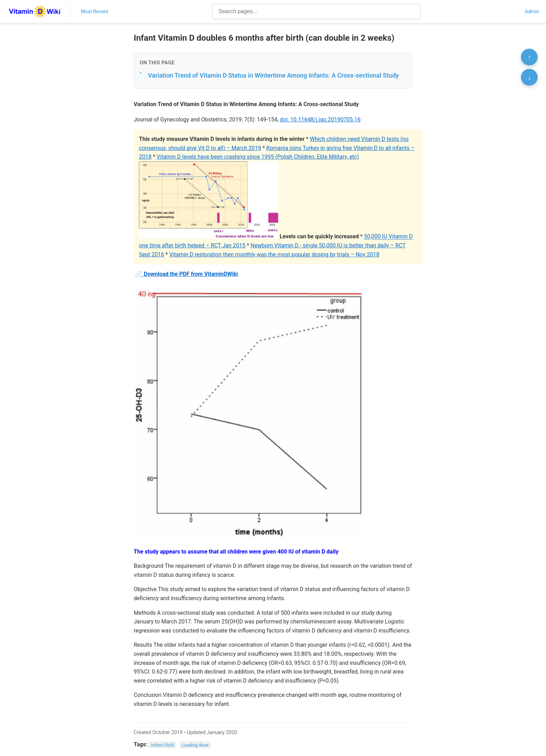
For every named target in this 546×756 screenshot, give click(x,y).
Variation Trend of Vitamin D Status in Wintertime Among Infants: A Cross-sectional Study (273, 75)
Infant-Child (163, 745)
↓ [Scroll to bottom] (529, 77)
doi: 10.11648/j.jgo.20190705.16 (320, 120)
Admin (532, 11)
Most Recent (95, 11)
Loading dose (195, 745)
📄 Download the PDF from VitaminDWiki (187, 274)
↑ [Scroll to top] (529, 57)
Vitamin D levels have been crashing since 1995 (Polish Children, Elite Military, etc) (258, 157)
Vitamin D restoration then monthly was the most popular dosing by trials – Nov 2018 (274, 254)
